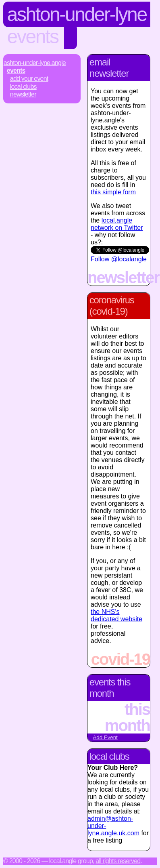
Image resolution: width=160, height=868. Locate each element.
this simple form (113, 192)
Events (33, 37)
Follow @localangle (119, 259)
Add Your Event (29, 79)
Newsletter (23, 94)
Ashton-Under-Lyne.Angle (35, 63)
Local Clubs (23, 87)
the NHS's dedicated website (116, 615)
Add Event (105, 737)
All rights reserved (118, 861)
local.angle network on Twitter (117, 224)
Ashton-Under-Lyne (77, 14)
